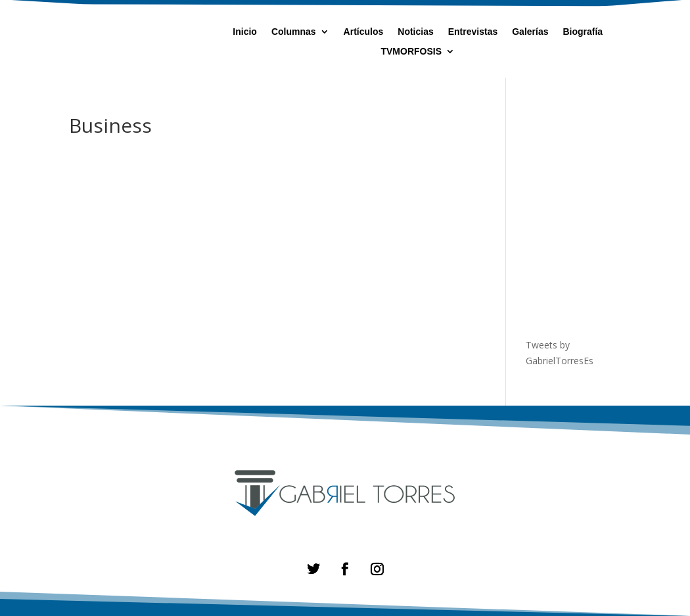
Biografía (583, 32)
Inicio (245, 32)
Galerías (530, 32)
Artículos (364, 32)
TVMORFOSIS (411, 52)
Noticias (415, 32)
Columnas (294, 32)
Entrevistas (473, 32)
